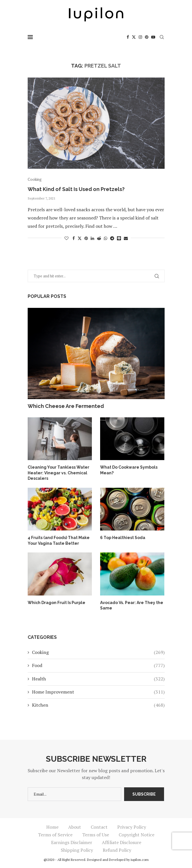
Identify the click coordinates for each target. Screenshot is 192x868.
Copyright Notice (137, 835)
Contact (99, 827)
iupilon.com (140, 860)
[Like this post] (66, 238)
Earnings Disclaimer (72, 842)
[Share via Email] (126, 238)
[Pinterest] (147, 37)
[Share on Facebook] (74, 238)
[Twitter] (134, 37)
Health (98, 679)
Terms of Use (96, 835)
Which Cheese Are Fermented (66, 406)
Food (98, 665)
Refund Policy (117, 850)
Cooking (98, 652)
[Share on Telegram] (112, 238)
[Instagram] (140, 37)
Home (52, 827)
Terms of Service (55, 835)
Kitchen (98, 705)
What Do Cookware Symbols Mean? (129, 470)
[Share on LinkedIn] (92, 238)
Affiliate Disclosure (122, 842)
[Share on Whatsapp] (106, 238)
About (75, 827)
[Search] (162, 37)
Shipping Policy (77, 850)
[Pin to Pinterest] (86, 238)
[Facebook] (128, 37)
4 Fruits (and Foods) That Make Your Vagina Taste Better (59, 540)
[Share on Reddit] (99, 238)
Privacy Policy (132, 827)
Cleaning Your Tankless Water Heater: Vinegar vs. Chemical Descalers (58, 473)
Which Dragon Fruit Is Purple (56, 603)
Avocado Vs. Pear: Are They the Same (132, 605)
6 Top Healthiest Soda (123, 538)
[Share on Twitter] (80, 238)
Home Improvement (98, 692)
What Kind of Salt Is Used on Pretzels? (76, 189)
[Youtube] (153, 37)
